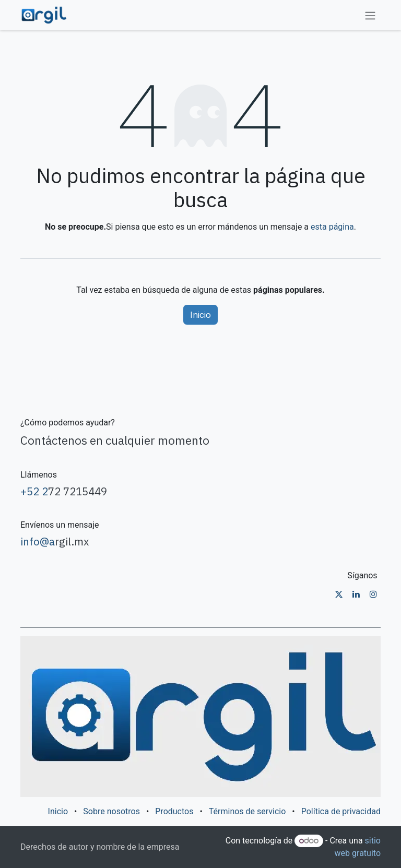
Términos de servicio (247, 811)
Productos (174, 811)
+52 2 (34, 491)
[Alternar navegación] (370, 15)
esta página (332, 227)
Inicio (200, 315)
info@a (38, 542)
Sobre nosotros (111, 811)
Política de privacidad (341, 811)
